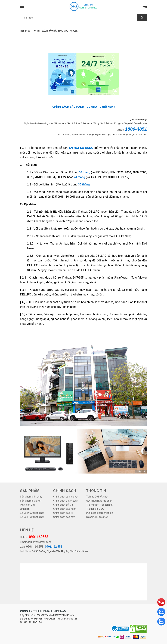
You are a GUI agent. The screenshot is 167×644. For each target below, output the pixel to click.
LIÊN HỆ (27, 530)
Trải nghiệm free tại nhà (99, 505)
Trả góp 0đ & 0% (95, 509)
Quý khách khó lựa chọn (99, 501)
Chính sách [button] (65, 491)
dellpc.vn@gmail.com (39, 542)
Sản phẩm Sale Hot (31, 501)
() (145, 7)
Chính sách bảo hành (65, 509)
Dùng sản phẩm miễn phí (100, 513)
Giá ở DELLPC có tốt (97, 517)
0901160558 (39, 537)
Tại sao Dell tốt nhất (97, 497)
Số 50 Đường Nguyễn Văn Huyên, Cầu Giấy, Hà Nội (60, 551)
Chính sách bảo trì (63, 513)
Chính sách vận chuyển (66, 497)
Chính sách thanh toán (66, 501)
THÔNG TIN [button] (96, 491)
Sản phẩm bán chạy (31, 497)
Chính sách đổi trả (63, 505)
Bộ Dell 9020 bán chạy (32, 513)
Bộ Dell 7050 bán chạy (32, 517)
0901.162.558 (54, 547)
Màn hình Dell (27, 505)
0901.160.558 (35, 547)
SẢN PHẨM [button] (30, 491)
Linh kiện (25, 509)
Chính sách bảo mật (64, 517)
